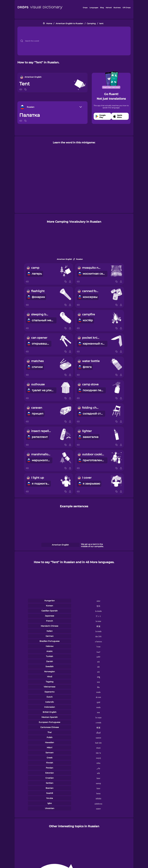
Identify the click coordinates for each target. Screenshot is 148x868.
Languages (94, 8)
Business (117, 8)
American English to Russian (69, 24)
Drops (85, 8)
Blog (102, 8)
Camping (91, 24)
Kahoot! (109, 8)
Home (49, 24)
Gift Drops (127, 8)
